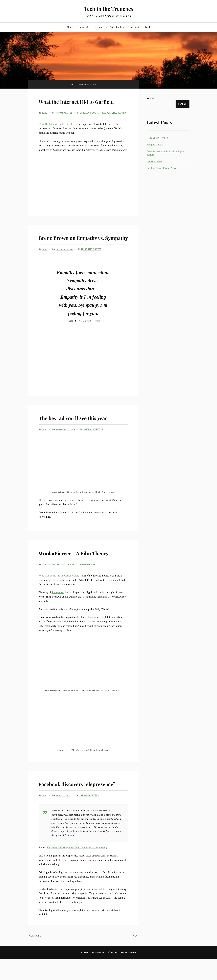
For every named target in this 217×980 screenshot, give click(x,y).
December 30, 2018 (67, 585)
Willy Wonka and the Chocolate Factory (59, 596)
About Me (84, 27)
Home (70, 27)
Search (150, 98)
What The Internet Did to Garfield (56, 136)
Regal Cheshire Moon (157, 138)
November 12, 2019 (67, 449)
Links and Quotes (56, 125)
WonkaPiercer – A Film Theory (83, 573)
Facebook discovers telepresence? (67, 808)
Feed (147, 27)
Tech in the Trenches (108, 9)
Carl (45, 121)
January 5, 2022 (65, 121)
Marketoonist (93, 341)
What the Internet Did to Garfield (74, 105)
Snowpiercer (58, 612)
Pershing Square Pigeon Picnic (162, 168)
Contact (135, 27)
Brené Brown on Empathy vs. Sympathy (80, 253)
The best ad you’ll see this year (82, 438)
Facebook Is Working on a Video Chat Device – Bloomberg (77, 876)
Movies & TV (91, 585)
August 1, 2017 (65, 824)
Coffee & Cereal (155, 161)
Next (136, 964)
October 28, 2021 (66, 269)
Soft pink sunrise (155, 144)
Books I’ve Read (117, 27)
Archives (99, 27)
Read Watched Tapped (80, 125)
